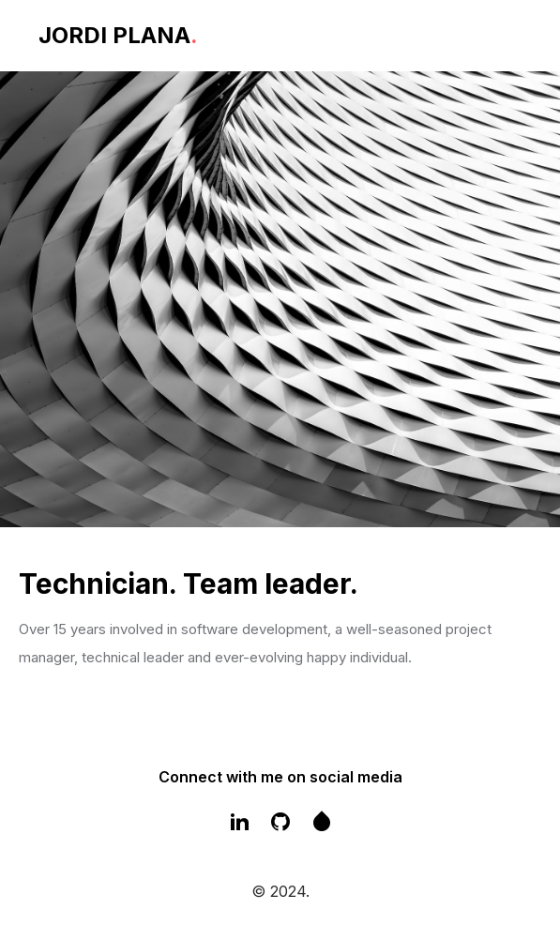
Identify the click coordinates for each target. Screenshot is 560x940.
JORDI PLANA (118, 35)
